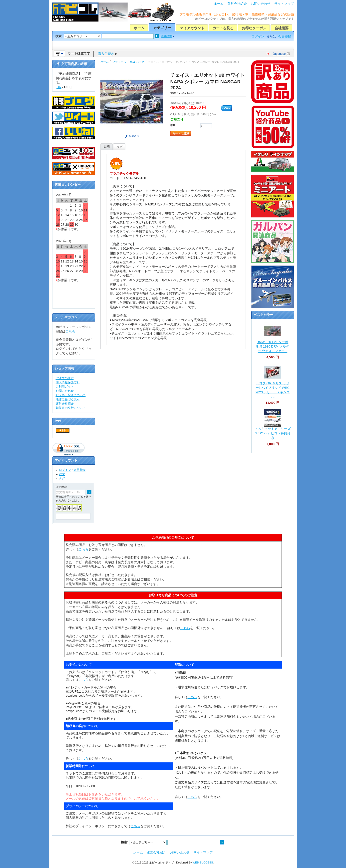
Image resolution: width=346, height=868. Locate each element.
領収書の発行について (71, 408)
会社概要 (282, 28)
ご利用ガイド (65, 387)
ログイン (258, 36)
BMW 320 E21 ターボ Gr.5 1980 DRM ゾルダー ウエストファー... (273, 346)
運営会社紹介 (237, 4)
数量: (173, 125)
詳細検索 (166, 36)
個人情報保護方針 (68, 382)
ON (59, 87)
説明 (107, 147)
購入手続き (106, 54)
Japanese (279, 54)
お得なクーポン (254, 28)
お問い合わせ (261, 4)
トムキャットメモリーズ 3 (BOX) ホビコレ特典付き (273, 433)
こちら (70, 331)
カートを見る (223, 28)
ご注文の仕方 (65, 378)
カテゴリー (162, 28)
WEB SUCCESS (203, 862)
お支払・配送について (71, 395)
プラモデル (119, 62)
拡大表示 (134, 136)
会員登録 (285, 36)
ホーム (219, 4)
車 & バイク (137, 62)
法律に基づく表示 (68, 399)
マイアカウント (192, 28)
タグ (119, 147)
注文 (62, 474)
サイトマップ (284, 4)
